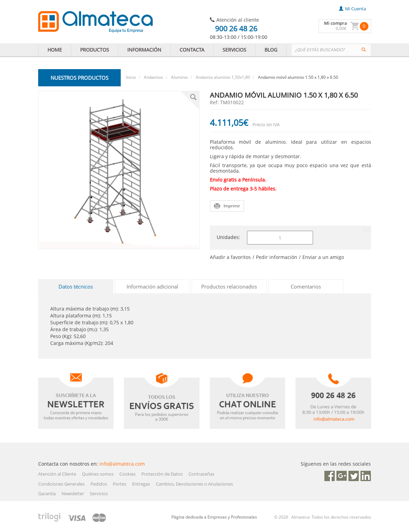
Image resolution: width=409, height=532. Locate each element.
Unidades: (228, 237)
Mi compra (336, 23)
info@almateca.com (122, 464)
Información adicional (152, 286)
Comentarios (306, 286)
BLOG (271, 50)
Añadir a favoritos (230, 257)
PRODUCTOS (95, 50)
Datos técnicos (76, 286)
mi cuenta (352, 9)
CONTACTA (192, 50)
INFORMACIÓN (144, 50)
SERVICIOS (234, 50)
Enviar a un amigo (323, 257)
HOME (55, 50)
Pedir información (277, 257)
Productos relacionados (229, 286)
